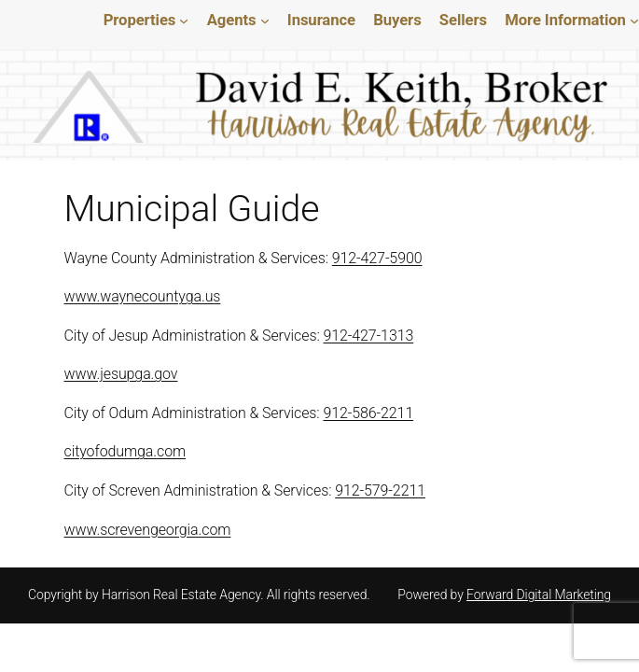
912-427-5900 (385, 258)
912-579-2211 (388, 490)
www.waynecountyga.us (143, 296)
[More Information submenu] (634, 21)
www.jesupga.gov (122, 374)
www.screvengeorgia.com (148, 530)
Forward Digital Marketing (538, 595)
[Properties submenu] (184, 21)
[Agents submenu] (265, 21)
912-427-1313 (374, 336)
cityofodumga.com (124, 451)
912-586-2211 (375, 413)
